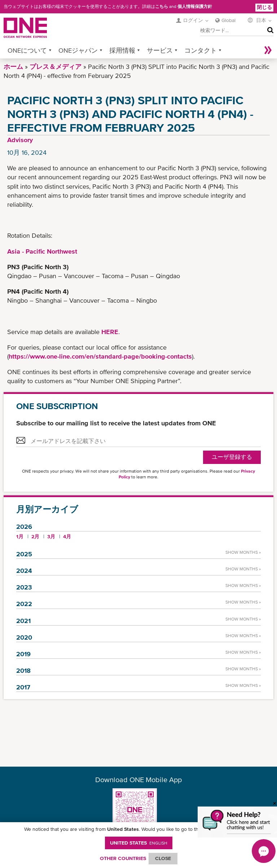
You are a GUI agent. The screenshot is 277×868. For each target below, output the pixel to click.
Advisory (20, 140)
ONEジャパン (78, 50)
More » (268, 50)
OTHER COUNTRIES (123, 858)
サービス (160, 50)
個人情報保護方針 (195, 6)
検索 (269, 31)
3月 (51, 536)
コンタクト (201, 50)
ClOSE (163, 858)
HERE (110, 332)
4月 (67, 536)
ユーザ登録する (232, 457)
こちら (162, 6)
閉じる (264, 7)
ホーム (13, 67)
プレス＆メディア (56, 67)
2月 (35, 536)
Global (228, 20)
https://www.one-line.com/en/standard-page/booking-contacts (100, 356)
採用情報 (122, 50)
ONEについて (27, 50)
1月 (20, 536)
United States (139, 843)
